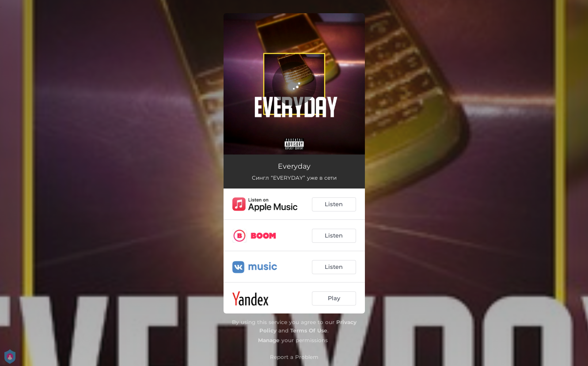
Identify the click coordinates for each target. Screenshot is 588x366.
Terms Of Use (309, 330)
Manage (269, 340)
